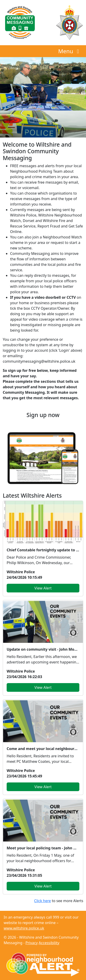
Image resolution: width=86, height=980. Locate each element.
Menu (70, 51)
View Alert (43, 588)
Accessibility (49, 943)
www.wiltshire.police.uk (24, 928)
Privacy (32, 943)
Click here (43, 901)
